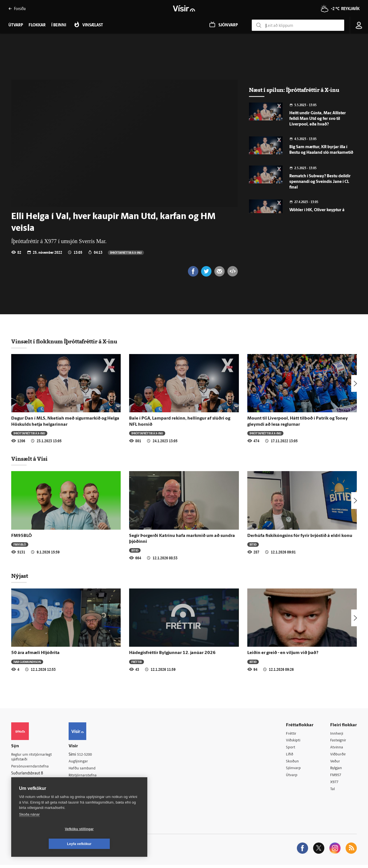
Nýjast (20, 576)
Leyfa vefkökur (113, 844)
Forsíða (17, 9)
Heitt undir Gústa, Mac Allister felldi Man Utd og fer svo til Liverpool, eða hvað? (318, 119)
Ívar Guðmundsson (27, 662)
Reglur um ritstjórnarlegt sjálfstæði (33, 758)
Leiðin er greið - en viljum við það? (283, 653)
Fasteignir (339, 741)
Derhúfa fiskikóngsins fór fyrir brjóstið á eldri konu (300, 536)
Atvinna (337, 749)
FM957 (336, 777)
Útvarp (292, 777)
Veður (335, 763)
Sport (291, 749)
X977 (335, 784)
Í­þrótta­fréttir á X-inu (126, 253)
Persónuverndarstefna (31, 768)
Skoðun (293, 763)
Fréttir (137, 662)
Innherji (337, 734)
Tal (333, 792)
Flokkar (37, 25)
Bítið (135, 551)
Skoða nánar (29, 829)
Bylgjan (337, 770)
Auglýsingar (81, 762)
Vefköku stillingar (46, 844)
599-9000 (28, 789)
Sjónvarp (294, 770)
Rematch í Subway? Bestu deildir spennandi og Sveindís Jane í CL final (320, 182)
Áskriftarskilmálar (86, 784)
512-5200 (88, 755)
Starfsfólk (80, 791)
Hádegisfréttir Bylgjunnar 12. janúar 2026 (172, 653)
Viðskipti (294, 741)
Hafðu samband (85, 770)
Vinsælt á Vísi (29, 459)
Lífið (290, 756)
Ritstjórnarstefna (86, 777)
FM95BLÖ (22, 536)
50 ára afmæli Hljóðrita (35, 653)
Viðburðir (339, 756)
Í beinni (59, 25)
